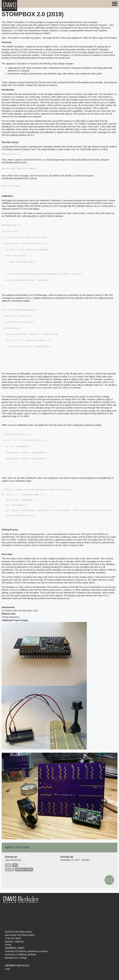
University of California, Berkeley (21, 955)
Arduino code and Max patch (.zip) (21, 611)
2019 (15, 865)
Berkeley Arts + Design (16, 958)
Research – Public (24, 869)
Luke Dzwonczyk (13, 860)
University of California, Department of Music (26, 951)
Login (8, 969)
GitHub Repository (11, 617)
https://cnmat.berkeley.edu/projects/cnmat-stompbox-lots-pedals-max (37, 58)
